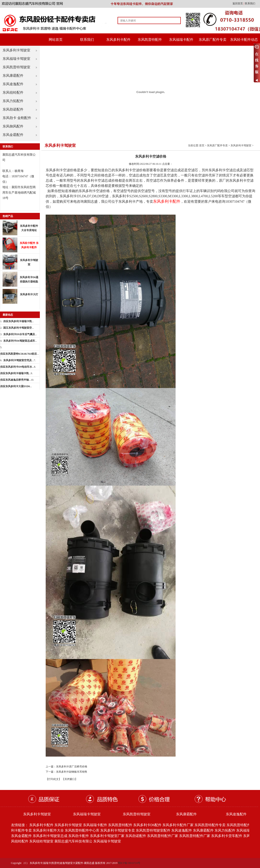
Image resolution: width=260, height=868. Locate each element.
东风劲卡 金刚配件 (17, 118)
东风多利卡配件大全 (48, 830)
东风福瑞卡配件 (181, 40)
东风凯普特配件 (150, 40)
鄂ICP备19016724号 (129, 863)
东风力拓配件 (13, 101)
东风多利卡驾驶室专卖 (118, 830)
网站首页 (56, 40)
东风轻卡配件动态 (244, 40)
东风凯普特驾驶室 (16, 67)
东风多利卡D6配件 (147, 825)
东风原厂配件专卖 (213, 40)
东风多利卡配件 (118, 40)
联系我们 (250, 3)
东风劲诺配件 (13, 109)
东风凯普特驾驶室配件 (153, 830)
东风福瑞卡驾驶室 (16, 59)
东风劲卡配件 (79, 836)
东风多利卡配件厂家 (178, 825)
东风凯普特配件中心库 (82, 830)
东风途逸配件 (13, 84)
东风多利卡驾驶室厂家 (107, 836)
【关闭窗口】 (70, 779)
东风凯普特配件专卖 (210, 825)
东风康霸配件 (13, 76)
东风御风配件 (13, 126)
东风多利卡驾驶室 (16, 50)
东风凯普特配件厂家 (163, 836)
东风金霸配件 (13, 135)
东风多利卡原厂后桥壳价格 (72, 767)
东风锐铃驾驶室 (41, 841)
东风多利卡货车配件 (227, 836)
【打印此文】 (53, 779)
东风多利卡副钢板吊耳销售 (72, 772)
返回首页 (238, 3)
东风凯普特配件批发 (242, 825)
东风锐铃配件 (13, 92)
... (19, 321)
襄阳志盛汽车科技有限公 (73, 841)
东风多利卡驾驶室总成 (50, 836)
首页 (202, 145)
